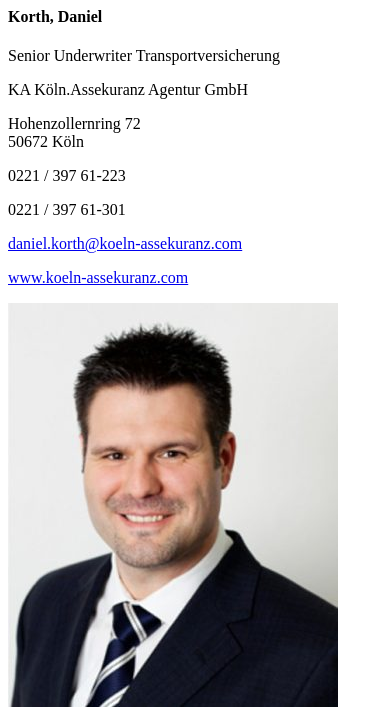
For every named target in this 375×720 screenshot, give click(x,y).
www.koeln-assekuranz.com (98, 277)
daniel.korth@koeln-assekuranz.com (125, 243)
